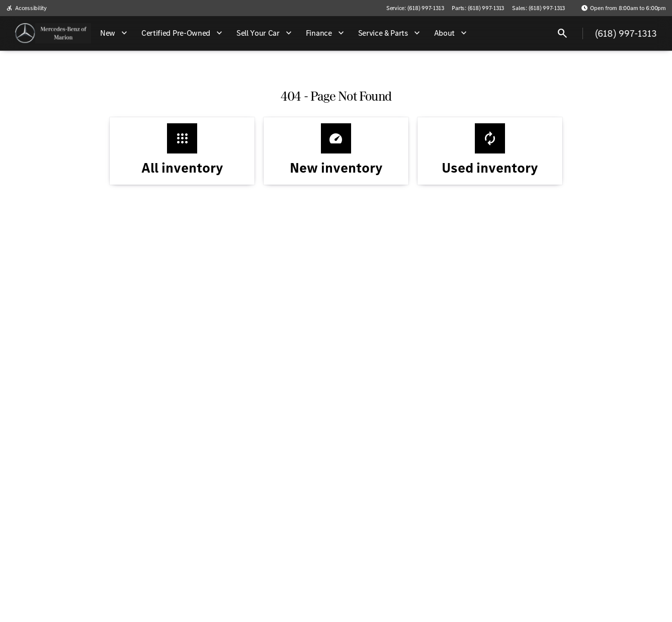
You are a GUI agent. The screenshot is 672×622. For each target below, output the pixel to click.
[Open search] (562, 33)
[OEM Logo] (25, 33)
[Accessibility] (26, 8)
